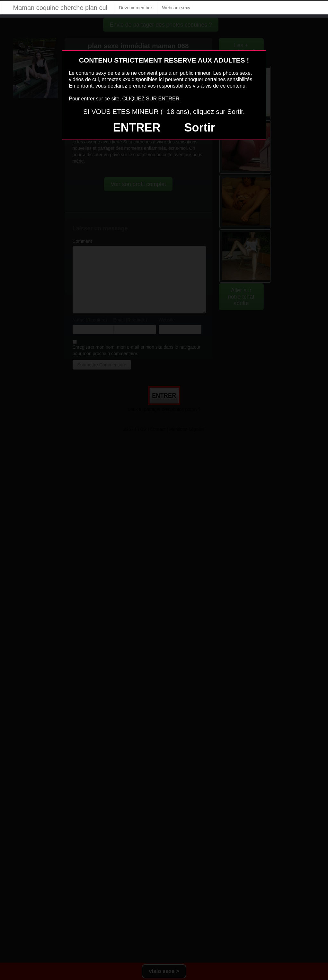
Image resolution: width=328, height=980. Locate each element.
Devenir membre (135, 8)
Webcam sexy (176, 8)
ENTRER (137, 128)
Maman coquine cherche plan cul (60, 8)
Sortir (199, 128)
